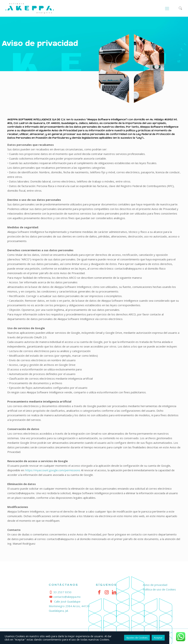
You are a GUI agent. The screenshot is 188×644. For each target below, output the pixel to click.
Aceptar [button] (158, 638)
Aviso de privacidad (155, 585)
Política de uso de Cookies (159, 589)
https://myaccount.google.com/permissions (53, 470)
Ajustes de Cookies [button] (137, 638)
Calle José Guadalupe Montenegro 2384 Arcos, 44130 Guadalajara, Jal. (69, 606)
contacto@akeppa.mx (67, 597)
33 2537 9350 (62, 592)
